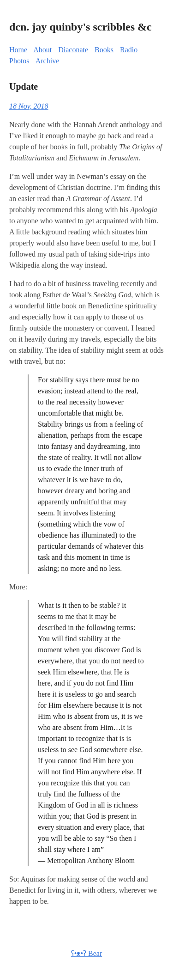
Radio (129, 50)
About (42, 50)
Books (104, 50)
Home (18, 50)
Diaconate (73, 50)
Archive (48, 61)
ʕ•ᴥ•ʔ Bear (86, 953)
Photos (19, 61)
